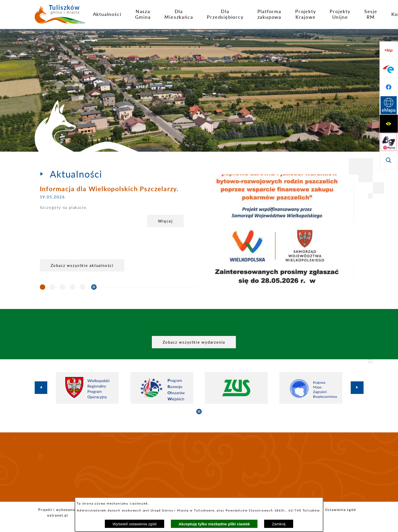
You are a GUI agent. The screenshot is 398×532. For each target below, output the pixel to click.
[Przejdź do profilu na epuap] (389, 124)
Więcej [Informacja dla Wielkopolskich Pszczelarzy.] (165, 221)
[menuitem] (107, 14)
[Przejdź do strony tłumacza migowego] (389, 69)
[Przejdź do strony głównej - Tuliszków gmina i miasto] (60, 16)
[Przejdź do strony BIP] (389, 105)
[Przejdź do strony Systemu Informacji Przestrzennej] (389, 160)
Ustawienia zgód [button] (340, 510)
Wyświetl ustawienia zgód (135, 524)
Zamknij (279, 524)
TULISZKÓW (199, 467)
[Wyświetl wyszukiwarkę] (389, 87)
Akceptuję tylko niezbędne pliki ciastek (214, 524)
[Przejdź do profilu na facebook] (389, 142)
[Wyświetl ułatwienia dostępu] (389, 51)
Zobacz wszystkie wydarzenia (194, 342)
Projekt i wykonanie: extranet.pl (58, 512)
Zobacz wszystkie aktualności (82, 265)
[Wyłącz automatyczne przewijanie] (94, 287)
